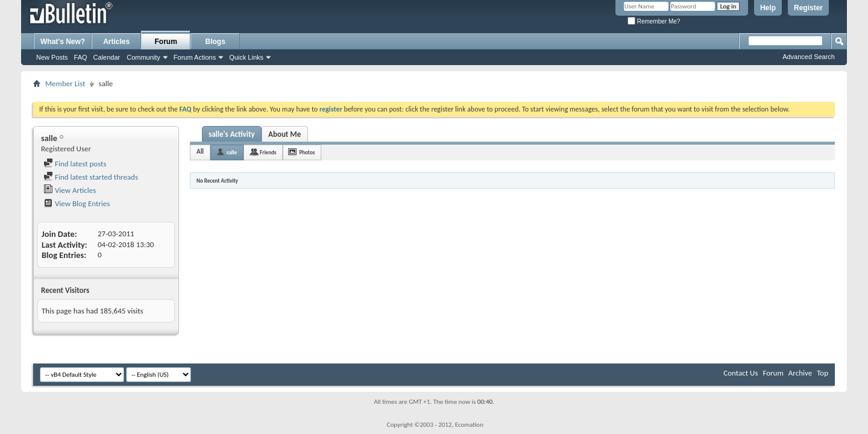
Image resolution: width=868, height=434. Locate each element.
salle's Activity (232, 134)
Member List (65, 83)
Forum (166, 42)
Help (768, 8)
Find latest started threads (91, 177)
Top (822, 373)
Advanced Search (809, 57)
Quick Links (246, 57)
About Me (285, 134)
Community (143, 57)
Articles (116, 42)
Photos (307, 152)
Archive (800, 373)
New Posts (52, 57)
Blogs (215, 42)
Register (808, 8)
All (200, 152)
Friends (268, 152)
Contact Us (741, 373)
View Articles (70, 190)
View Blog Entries (77, 203)
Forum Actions (195, 57)
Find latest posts (75, 164)
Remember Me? (654, 21)
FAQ (81, 57)
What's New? (63, 42)
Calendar (107, 57)
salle (232, 152)
